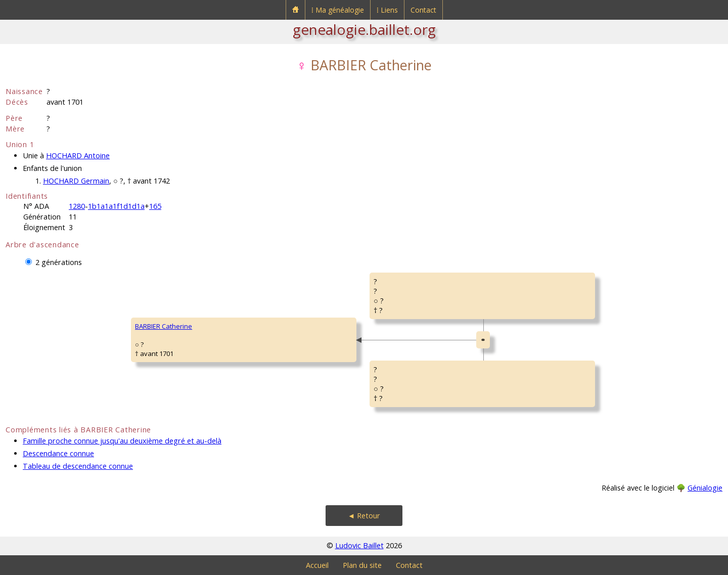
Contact (423, 10)
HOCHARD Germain (76, 181)
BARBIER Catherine (164, 326)
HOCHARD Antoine (78, 156)
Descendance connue (58, 453)
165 (155, 206)
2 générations (59, 262)
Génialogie (705, 488)
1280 (77, 206)
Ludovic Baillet (359, 545)
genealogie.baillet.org (364, 29)
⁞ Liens (387, 10)
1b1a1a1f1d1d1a (116, 206)
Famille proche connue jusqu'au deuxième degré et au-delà (122, 441)
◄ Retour (364, 516)
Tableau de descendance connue (78, 466)
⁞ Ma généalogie (338, 10)
